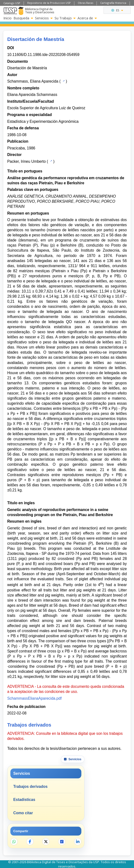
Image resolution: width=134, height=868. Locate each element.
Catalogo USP (12, 3)
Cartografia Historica (113, 3)
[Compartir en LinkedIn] (78, 842)
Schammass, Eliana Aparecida (33, 81)
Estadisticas (24, 800)
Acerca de (87, 18)
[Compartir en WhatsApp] (14, 842)
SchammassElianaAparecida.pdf (34, 698)
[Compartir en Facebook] (30, 842)
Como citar (23, 813)
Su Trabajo (65, 18)
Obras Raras (85, 3)
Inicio (7, 18)
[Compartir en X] (46, 842)
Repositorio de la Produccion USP (49, 3)
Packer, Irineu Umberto (26, 161)
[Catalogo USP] (63, 81)
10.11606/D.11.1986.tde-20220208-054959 (43, 55)
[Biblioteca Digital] (21, 11)
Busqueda (23, 18)
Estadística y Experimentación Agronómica (43, 121)
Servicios (44, 18)
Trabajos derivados (30, 787)
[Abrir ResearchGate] (62, 842)
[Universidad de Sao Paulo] (10, 11)
